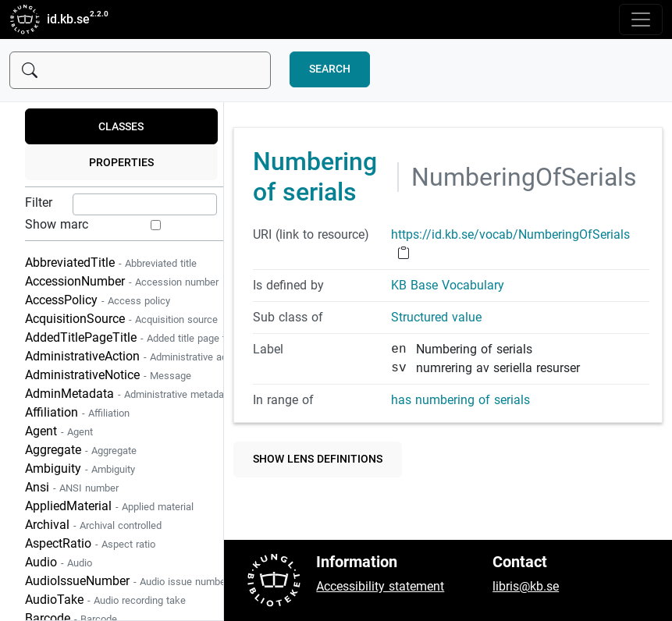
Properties (121, 163)
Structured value (436, 317)
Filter (39, 202)
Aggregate (81, 450)
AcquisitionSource (121, 319)
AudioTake (105, 600)
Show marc (57, 224)
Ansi (72, 487)
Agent (59, 431)
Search (330, 69)
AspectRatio (90, 543)
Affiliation (77, 412)
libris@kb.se (526, 586)
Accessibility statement (380, 586)
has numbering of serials (460, 400)
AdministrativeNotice (108, 375)
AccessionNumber (122, 281)
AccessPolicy (98, 300)
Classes (121, 127)
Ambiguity (80, 468)
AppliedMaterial (109, 506)
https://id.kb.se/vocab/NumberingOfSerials (510, 234)
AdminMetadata (129, 394)
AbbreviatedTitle (111, 263)
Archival (93, 525)
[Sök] (140, 70)
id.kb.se (50, 20)
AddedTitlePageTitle (132, 337)
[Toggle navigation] (641, 20)
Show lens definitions (318, 459)
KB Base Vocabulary (448, 285)
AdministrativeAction (134, 356)
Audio (59, 562)
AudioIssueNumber (127, 581)
